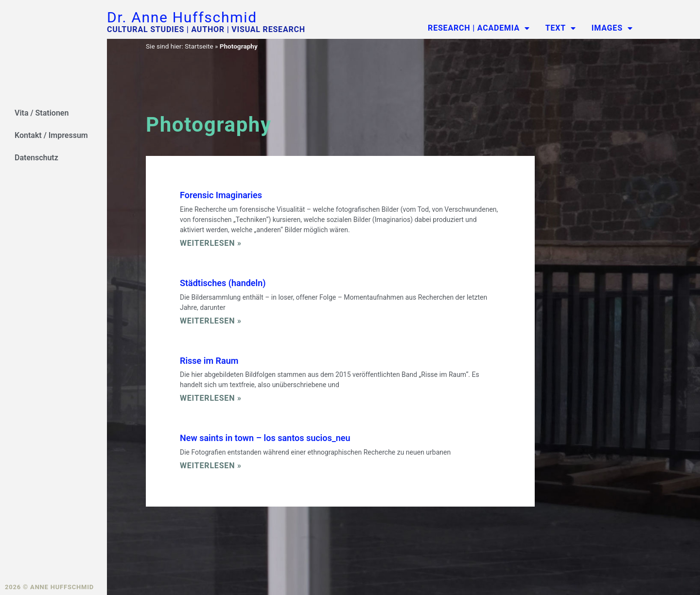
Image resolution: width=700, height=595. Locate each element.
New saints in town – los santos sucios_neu (265, 438)
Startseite (199, 46)
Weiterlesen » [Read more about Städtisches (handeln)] (211, 321)
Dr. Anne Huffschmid (182, 17)
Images (612, 28)
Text (561, 28)
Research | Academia (479, 28)
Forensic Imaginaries (221, 195)
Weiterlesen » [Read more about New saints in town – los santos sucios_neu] (211, 466)
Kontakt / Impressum (51, 135)
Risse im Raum (209, 361)
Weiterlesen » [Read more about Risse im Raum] (211, 398)
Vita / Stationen (42, 113)
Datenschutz (36, 158)
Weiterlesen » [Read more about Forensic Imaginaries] (211, 243)
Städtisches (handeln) (223, 283)
